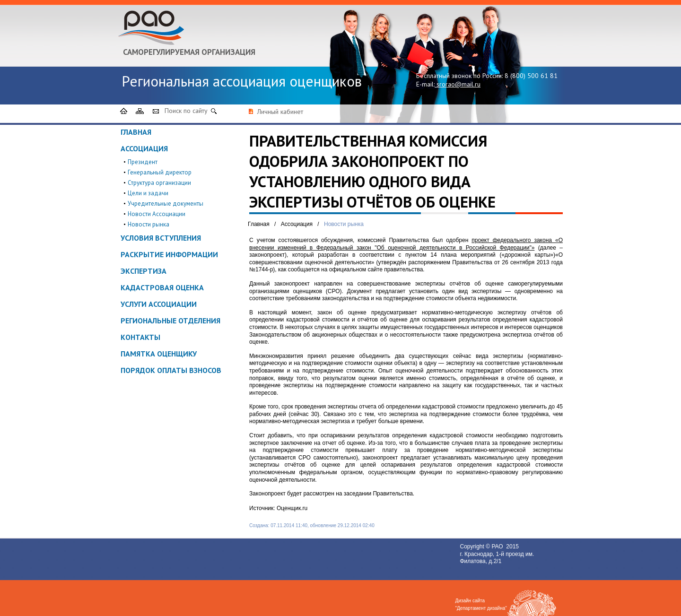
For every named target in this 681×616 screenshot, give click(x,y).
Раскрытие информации (169, 254)
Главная (136, 132)
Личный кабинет (280, 112)
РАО (498, 547)
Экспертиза (144, 271)
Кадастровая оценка (162, 287)
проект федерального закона (512, 240)
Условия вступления (161, 238)
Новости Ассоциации (157, 214)
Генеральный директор (160, 172)
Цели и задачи (148, 193)
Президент (143, 162)
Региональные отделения (170, 321)
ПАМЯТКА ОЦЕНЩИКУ (159, 354)
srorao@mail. (456, 84)
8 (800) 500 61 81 (531, 76)
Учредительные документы (166, 204)
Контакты (140, 337)
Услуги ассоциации (159, 304)
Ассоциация (144, 148)
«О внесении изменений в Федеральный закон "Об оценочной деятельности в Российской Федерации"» (406, 244)
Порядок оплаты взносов (171, 370)
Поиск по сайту (186, 111)
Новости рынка (148, 224)
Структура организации (159, 183)
